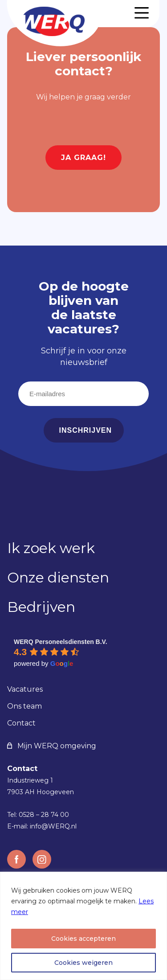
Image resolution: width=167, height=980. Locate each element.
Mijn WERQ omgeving (52, 746)
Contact (21, 723)
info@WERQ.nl (53, 826)
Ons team (24, 706)
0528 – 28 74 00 (44, 815)
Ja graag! (83, 158)
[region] (83, 926)
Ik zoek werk (51, 548)
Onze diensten (58, 577)
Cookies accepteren (83, 939)
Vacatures (25, 689)
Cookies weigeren (83, 963)
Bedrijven (41, 607)
